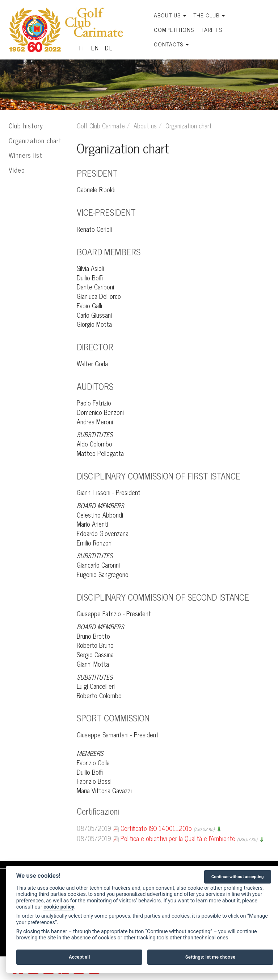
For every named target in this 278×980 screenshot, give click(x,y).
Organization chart (35, 140)
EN (95, 48)
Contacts (171, 44)
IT (82, 48)
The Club (209, 15)
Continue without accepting (238, 877)
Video (17, 170)
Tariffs (212, 29)
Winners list (26, 155)
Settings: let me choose (210, 957)
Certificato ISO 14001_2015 (156, 828)
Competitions (174, 29)
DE (109, 48)
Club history (26, 125)
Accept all (79, 957)
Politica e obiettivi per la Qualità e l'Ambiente (178, 838)
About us (170, 15)
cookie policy (59, 907)
